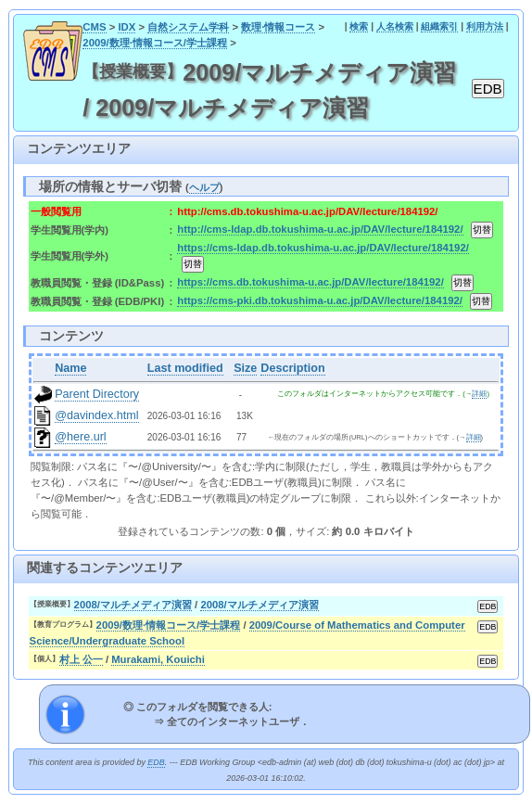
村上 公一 (81, 659)
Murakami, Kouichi (158, 659)
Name (70, 368)
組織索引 (439, 26)
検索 (359, 26)
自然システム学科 (188, 27)
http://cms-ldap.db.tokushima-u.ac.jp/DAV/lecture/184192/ (320, 229)
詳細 (479, 394)
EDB (156, 762)
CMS (94, 27)
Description (292, 368)
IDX (127, 27)
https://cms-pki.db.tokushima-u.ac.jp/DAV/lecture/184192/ (320, 300)
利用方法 (485, 26)
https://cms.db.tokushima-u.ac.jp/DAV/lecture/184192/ (310, 282)
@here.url (81, 437)
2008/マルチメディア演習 (133, 605)
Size (245, 368)
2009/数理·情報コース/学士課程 (155, 43)
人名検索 (395, 26)
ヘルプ (204, 187)
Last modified (185, 368)
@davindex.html (97, 415)
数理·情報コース (278, 27)
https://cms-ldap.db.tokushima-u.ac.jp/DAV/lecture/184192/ (323, 248)
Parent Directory (97, 394)
